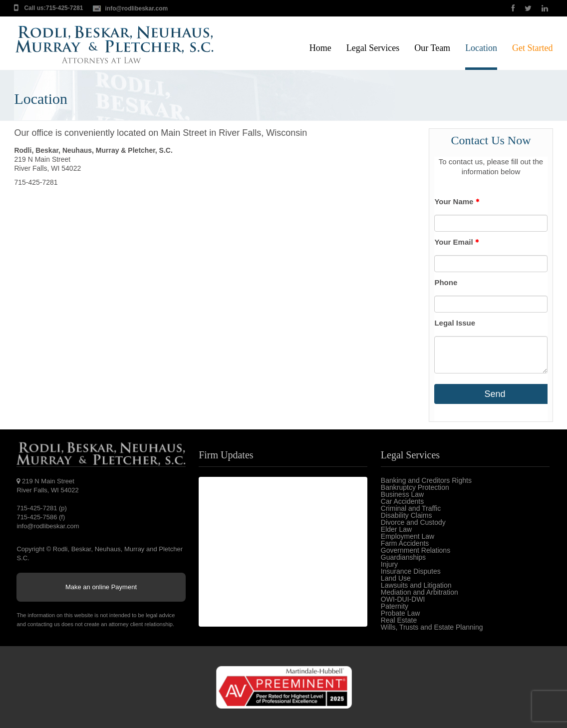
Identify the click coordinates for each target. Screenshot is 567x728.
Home (320, 48)
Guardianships (403, 557)
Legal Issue (455, 323)
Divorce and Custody (413, 522)
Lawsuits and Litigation (416, 585)
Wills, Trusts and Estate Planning (432, 627)
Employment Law (408, 536)
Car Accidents (402, 501)
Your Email (456, 242)
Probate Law (401, 613)
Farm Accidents (405, 543)
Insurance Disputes (411, 571)
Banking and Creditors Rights (426, 480)
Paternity (395, 606)
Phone (446, 282)
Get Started (532, 48)
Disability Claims (407, 515)
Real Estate (399, 620)
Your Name (456, 201)
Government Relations (416, 550)
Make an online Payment (101, 587)
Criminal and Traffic (411, 508)
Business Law (402, 494)
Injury (389, 564)
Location (481, 48)
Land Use (396, 578)
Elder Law (396, 529)
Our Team (432, 48)
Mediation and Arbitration (420, 592)
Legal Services (373, 48)
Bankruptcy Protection (415, 487)
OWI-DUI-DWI (403, 599)
